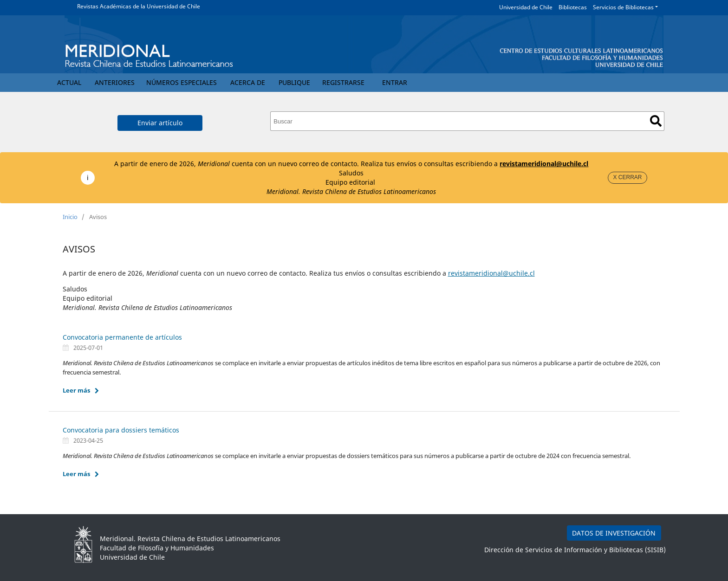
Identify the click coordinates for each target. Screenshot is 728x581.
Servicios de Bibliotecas (623, 7)
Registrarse (343, 82)
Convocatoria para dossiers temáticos (121, 430)
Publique (294, 82)
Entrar (395, 82)
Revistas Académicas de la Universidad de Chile (139, 6)
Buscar (656, 121)
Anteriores (115, 82)
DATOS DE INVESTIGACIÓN (614, 533)
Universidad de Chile (526, 7)
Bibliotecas (573, 7)
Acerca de (248, 82)
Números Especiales (182, 82)
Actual (69, 82)
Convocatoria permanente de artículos (122, 337)
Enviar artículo (160, 123)
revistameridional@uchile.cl (544, 164)
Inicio (70, 217)
